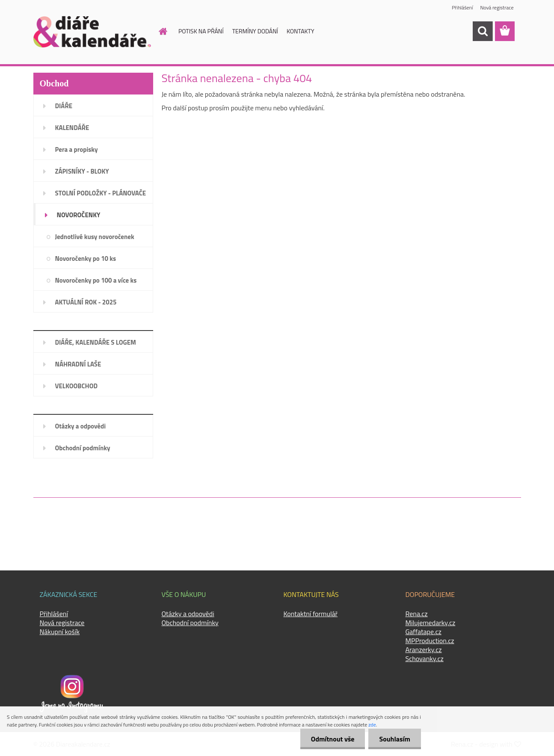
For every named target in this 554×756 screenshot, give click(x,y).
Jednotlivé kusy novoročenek (95, 237)
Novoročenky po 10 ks (86, 258)
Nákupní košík (60, 632)
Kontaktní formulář (311, 614)
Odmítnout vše (333, 739)
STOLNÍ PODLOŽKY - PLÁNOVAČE (101, 193)
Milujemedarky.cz (431, 623)
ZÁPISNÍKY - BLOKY (82, 171)
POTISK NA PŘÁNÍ (201, 31)
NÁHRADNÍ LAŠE (78, 364)
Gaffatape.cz (424, 632)
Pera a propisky (77, 149)
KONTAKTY (300, 31)
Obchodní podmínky (83, 448)
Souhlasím (395, 739)
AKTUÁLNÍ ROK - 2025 (86, 302)
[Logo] (92, 32)
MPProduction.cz (430, 641)
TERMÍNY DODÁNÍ (255, 31)
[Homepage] (158, 31)
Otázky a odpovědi (81, 426)
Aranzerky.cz (424, 650)
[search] (483, 31)
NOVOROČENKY (79, 215)
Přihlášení (462, 7)
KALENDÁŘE (72, 128)
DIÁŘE (64, 106)
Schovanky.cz (425, 659)
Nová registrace (497, 7)
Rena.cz (417, 614)
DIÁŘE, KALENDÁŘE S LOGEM (96, 342)
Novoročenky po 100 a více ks (96, 280)
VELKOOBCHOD (77, 386)
